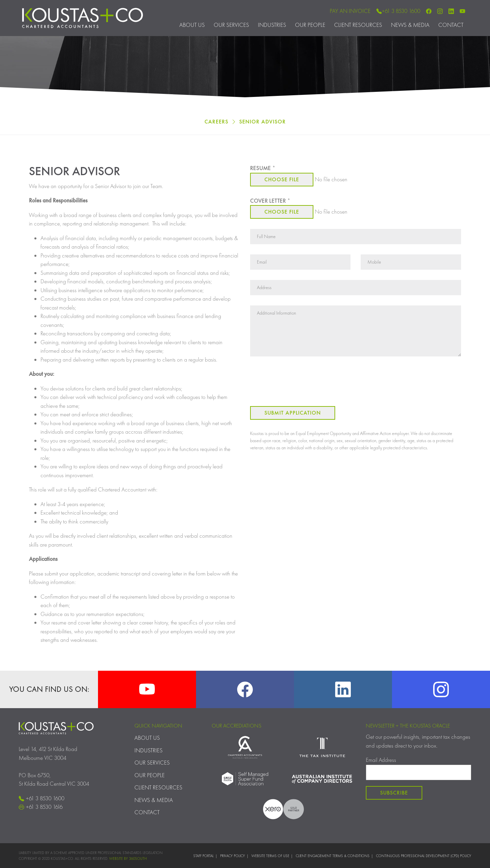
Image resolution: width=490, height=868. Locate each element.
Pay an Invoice (350, 11)
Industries (272, 25)
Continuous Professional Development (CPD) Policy (424, 856)
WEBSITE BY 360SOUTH (128, 858)
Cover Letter (270, 201)
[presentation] (302, 383)
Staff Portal (203, 856)
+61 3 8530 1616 (41, 807)
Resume (263, 168)
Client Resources (358, 25)
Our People (310, 25)
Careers (216, 122)
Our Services (231, 25)
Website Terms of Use (270, 856)
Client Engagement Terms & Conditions (333, 856)
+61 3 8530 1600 (398, 11)
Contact (451, 25)
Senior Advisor (263, 122)
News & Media (410, 25)
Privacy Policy (233, 856)
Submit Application (293, 413)
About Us (192, 25)
